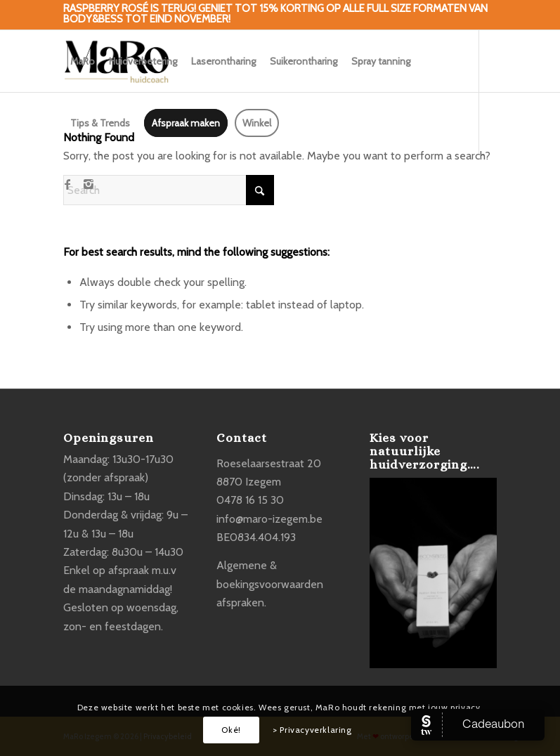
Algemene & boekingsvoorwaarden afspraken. (270, 584)
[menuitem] (83, 61)
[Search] (169, 190)
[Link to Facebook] (67, 184)
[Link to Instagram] (89, 184)
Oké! (231, 730)
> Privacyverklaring (312, 730)
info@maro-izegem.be (269, 519)
